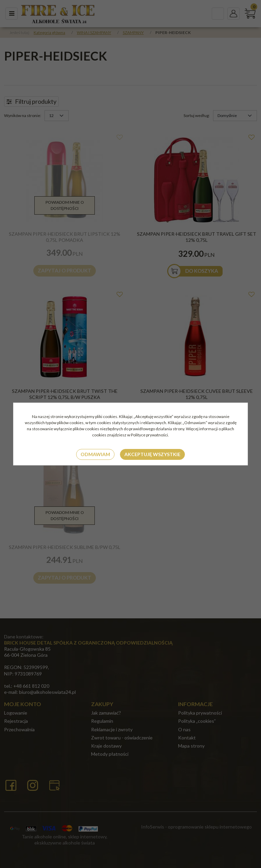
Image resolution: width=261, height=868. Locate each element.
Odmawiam (95, 454)
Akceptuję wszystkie (152, 454)
